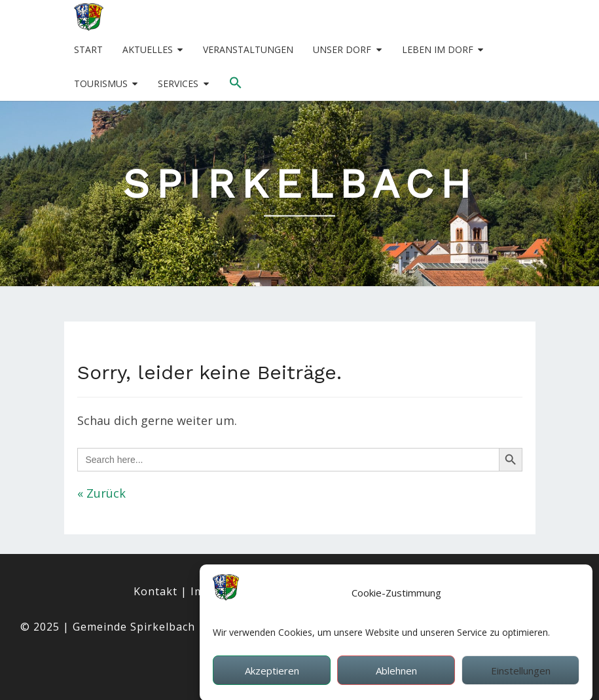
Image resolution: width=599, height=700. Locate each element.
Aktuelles (148, 49)
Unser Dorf (342, 49)
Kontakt (155, 591)
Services (178, 83)
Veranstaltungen (248, 49)
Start (88, 49)
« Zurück (101, 493)
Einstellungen (521, 676)
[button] (236, 83)
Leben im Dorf (438, 49)
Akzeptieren (272, 676)
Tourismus (101, 83)
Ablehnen (396, 676)
